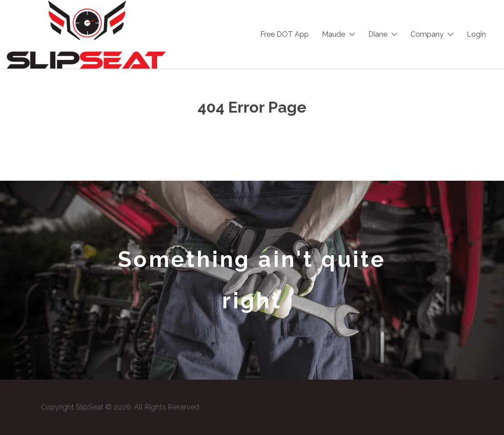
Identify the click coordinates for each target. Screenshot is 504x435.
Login (476, 34)
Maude (334, 34)
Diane (378, 34)
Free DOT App (284, 34)
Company (427, 34)
